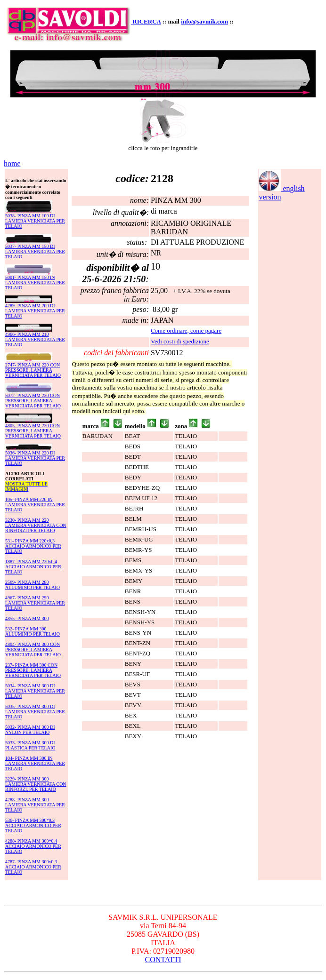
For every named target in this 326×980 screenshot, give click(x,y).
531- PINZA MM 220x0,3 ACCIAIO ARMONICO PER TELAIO (33, 546)
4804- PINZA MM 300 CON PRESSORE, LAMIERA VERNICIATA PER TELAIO (33, 649)
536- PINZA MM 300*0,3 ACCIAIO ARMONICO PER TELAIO (33, 825)
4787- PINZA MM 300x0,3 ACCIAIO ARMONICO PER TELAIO (33, 867)
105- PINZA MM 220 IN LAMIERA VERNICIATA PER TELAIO (35, 505)
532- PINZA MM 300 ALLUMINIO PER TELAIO (33, 631)
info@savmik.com (204, 21)
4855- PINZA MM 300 (27, 618)
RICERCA (147, 21)
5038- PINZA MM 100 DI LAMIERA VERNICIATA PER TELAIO (35, 221)
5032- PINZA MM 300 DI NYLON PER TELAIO (30, 730)
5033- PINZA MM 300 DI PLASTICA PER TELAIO (30, 745)
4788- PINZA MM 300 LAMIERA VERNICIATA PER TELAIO (35, 805)
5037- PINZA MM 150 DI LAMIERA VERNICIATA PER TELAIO (35, 251)
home (12, 163)
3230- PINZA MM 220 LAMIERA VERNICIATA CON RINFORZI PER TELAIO (36, 525)
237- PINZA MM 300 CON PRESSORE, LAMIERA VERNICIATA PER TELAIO (33, 670)
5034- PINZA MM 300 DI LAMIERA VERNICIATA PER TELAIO (35, 691)
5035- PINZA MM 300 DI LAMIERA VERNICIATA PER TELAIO (35, 712)
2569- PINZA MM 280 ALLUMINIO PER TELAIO (33, 585)
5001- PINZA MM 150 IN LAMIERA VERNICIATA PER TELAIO (35, 283)
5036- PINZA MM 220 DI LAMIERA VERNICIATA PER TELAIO (35, 458)
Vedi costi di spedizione (180, 341)
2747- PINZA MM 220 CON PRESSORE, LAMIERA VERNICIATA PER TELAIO (33, 370)
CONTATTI (163, 960)
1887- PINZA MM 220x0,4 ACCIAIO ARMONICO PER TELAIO (33, 567)
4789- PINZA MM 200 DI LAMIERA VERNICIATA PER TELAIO (35, 311)
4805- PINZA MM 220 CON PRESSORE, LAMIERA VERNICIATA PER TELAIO (33, 431)
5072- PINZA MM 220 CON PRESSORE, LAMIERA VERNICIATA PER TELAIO (33, 401)
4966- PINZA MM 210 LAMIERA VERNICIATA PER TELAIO (35, 339)
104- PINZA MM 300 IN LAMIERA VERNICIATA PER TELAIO (35, 763)
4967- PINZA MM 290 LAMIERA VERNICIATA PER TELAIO (35, 603)
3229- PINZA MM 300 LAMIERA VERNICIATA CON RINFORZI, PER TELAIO (36, 784)
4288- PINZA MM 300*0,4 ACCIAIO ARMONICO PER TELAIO (33, 846)
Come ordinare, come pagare (186, 331)
